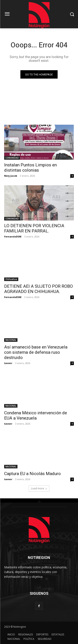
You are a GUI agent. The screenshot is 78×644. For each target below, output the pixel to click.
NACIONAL (11, 340)
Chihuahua (11, 279)
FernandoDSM (13, 236)
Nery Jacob (11, 176)
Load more (39, 488)
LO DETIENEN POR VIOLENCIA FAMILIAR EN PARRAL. (34, 228)
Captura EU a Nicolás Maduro (32, 474)
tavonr (8, 363)
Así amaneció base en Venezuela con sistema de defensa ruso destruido (36, 352)
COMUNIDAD (12, 158)
